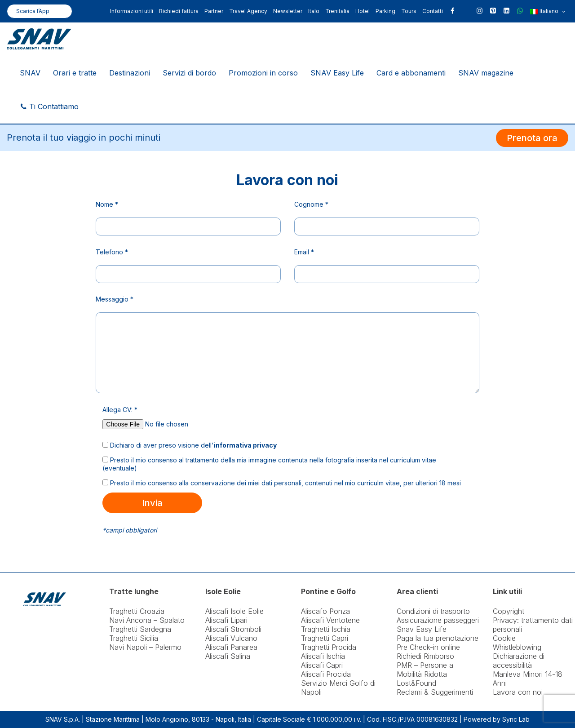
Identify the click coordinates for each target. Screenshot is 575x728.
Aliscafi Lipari (226, 620)
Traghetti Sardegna (140, 629)
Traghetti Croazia (137, 611)
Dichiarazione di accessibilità (519, 661)
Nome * (107, 204)
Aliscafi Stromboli (233, 629)
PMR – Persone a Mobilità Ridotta (425, 670)
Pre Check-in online (428, 647)
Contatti (433, 11)
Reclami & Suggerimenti (435, 692)
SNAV (30, 73)
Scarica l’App (33, 11)
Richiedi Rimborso (425, 656)
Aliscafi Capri (322, 665)
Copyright (509, 611)
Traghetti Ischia (326, 629)
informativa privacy (245, 445)
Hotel (363, 11)
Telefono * (112, 252)
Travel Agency (248, 11)
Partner (214, 11)
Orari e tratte (75, 73)
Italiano (548, 12)
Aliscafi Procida (326, 674)
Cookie (504, 638)
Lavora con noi (518, 692)
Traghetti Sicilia (134, 638)
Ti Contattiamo (49, 107)
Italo (314, 11)
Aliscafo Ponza (325, 611)
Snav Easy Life (422, 629)
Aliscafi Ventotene (330, 620)
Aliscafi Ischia (323, 656)
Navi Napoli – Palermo (145, 647)
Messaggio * (115, 299)
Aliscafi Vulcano (231, 638)
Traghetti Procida (329, 647)
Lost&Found (416, 683)
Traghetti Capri (325, 638)
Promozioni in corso (263, 73)
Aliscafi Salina (228, 656)
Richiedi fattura (179, 11)
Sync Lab (516, 719)
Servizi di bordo (189, 73)
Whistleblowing (517, 647)
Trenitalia (337, 11)
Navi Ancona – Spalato (147, 620)
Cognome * (311, 204)
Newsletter (288, 11)
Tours (409, 11)
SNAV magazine (486, 73)
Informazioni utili (132, 11)
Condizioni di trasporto (433, 611)
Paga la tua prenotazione (438, 638)
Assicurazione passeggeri (438, 620)
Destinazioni (130, 73)
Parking (385, 11)
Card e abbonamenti (411, 73)
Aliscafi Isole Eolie (234, 611)
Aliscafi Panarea (231, 647)
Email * (304, 252)
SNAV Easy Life (337, 73)
